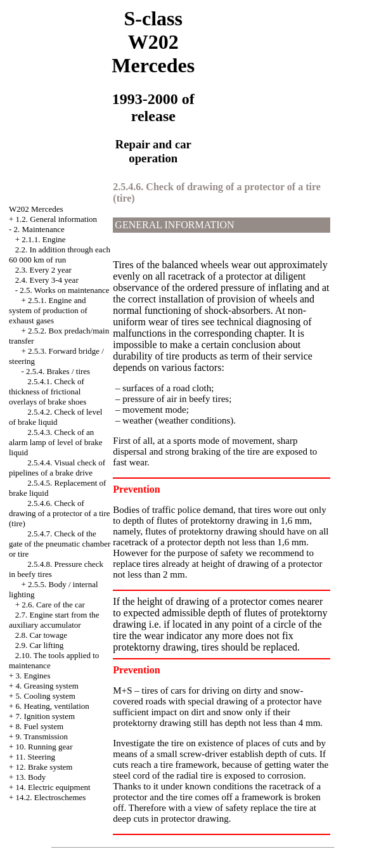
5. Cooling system (46, 696)
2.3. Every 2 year (43, 270)
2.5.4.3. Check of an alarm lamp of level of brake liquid (56, 442)
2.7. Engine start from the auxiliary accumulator (54, 620)
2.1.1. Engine (43, 239)
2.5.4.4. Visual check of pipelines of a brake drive (57, 468)
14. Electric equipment (53, 787)
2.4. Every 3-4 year (47, 280)
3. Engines (33, 676)
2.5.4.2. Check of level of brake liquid (55, 417)
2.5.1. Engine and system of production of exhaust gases (48, 310)
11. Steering (35, 757)
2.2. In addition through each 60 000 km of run (60, 255)
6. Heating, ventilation (53, 706)
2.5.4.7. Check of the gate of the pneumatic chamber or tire (60, 544)
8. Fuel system (40, 726)
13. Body (31, 777)
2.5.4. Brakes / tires (58, 371)
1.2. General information (57, 219)
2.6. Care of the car (53, 605)
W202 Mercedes (36, 209)
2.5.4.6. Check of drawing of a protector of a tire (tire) (60, 513)
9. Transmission (42, 736)
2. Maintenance (39, 229)
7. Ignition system (46, 716)
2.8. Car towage (41, 635)
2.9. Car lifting (40, 645)
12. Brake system (44, 767)
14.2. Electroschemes (51, 797)
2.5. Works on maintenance (64, 290)
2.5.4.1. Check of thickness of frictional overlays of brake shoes (48, 392)
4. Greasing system (47, 686)
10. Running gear (44, 747)
